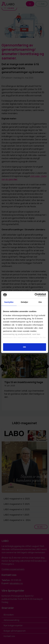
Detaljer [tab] (25, 302)
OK (24, 347)
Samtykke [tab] (9, 302)
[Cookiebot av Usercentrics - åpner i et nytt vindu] (35, 295)
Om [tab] (40, 302)
